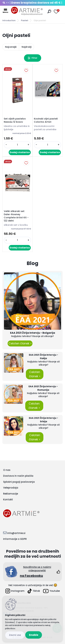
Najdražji (27, 47)
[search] (49, 11)
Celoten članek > (20, 343)
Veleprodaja (11, 488)
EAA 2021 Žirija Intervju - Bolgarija (33, 333)
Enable (34, 635)
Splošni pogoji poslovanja (19, 482)
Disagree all (15, 635)
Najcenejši (11, 47)
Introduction (9, 20)
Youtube (51, 591)
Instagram (15, 591)
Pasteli (25, 20)
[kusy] (17, 145)
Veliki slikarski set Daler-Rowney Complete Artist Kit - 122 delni (16, 216)
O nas (7, 470)
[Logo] (27, 11)
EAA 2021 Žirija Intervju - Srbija (43, 420)
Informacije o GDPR (15, 539)
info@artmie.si (16, 533)
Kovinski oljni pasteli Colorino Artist (46, 120)
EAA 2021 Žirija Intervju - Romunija (43, 388)
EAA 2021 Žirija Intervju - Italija (43, 357)
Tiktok (34, 591)
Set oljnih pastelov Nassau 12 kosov (15, 120)
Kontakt (8, 499)
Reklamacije (11, 494)
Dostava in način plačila (18, 476)
